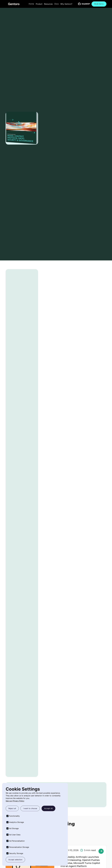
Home (31, 4)
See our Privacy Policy (15, 801)
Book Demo (99, 4)
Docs (56, 4)
